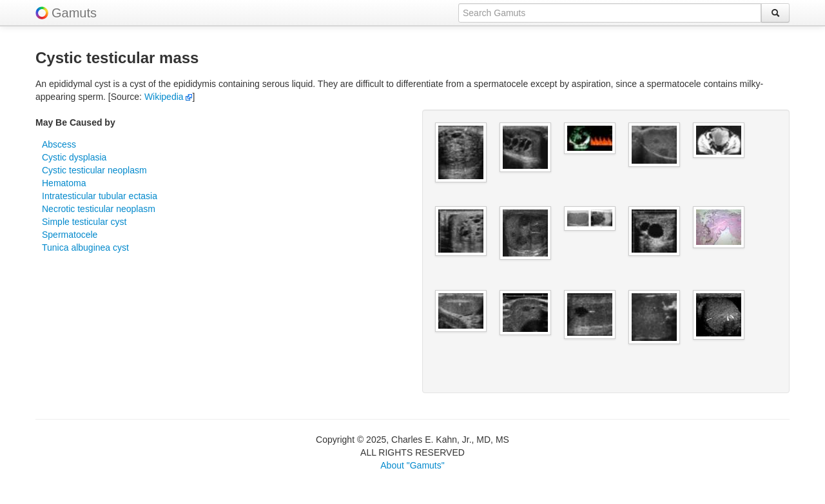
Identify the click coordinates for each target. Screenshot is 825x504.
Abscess (59, 144)
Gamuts (74, 13)
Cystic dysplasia (74, 157)
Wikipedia (169, 97)
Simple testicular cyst (84, 222)
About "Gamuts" (412, 465)
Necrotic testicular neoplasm (99, 209)
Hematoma (64, 183)
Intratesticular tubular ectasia (100, 196)
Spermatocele (70, 235)
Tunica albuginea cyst (85, 247)
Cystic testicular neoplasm (94, 170)
